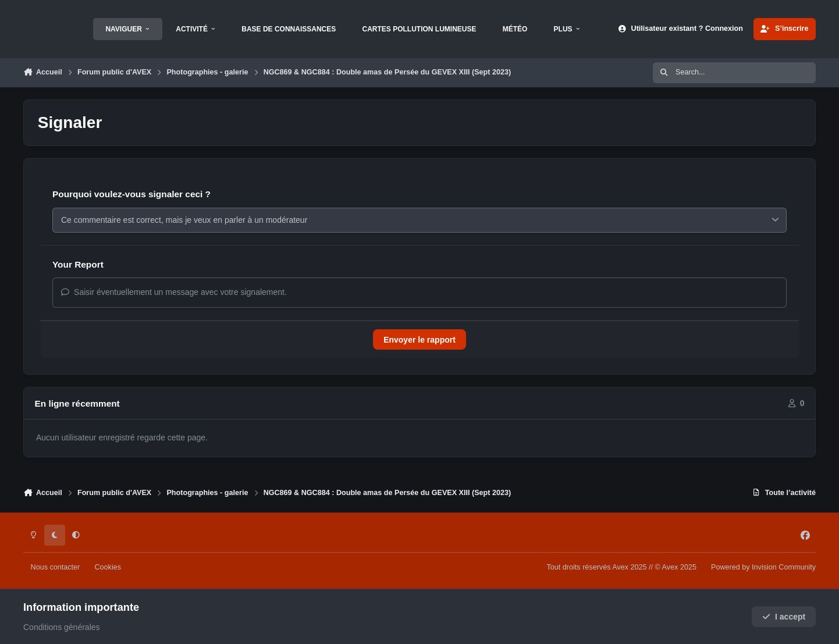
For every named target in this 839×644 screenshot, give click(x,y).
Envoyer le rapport (419, 340)
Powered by (763, 567)
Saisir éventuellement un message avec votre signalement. (174, 292)
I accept (784, 617)
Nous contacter (56, 567)
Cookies (108, 567)
